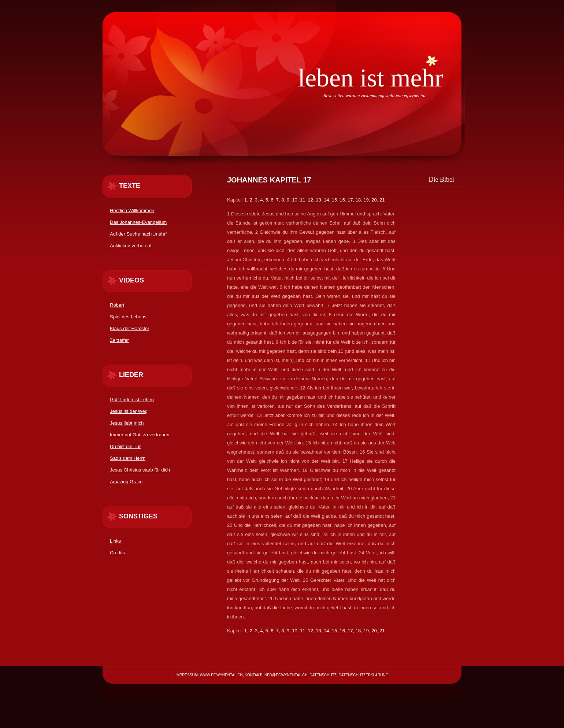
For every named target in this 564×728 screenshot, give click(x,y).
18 (358, 200)
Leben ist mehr (370, 78)
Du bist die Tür (125, 446)
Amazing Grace (126, 482)
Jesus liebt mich (127, 423)
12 (311, 200)
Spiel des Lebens (128, 317)
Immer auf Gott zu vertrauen (140, 435)
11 (303, 200)
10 (294, 200)
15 (334, 200)
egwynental (415, 95)
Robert (117, 305)
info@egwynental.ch (285, 675)
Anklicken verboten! (131, 246)
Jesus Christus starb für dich (140, 470)
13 (318, 200)
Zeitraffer (119, 340)
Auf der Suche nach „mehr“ (138, 234)
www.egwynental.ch (221, 675)
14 (326, 200)
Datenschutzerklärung (364, 675)
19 (366, 200)
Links (115, 541)
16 (342, 200)
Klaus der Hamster (130, 328)
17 (350, 200)
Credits (117, 553)
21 (382, 200)
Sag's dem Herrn (128, 458)
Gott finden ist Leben (132, 400)
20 (374, 200)
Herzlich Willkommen (132, 210)
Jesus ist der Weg (129, 411)
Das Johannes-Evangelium (138, 222)
